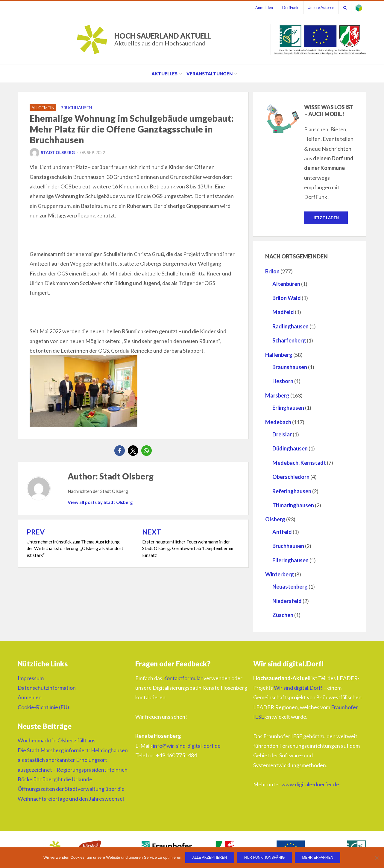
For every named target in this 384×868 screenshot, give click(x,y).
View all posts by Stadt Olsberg (100, 502)
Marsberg (277, 395)
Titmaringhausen (293, 505)
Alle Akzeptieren (210, 858)
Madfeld (283, 312)
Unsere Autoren (320, 7)
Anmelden (262, 7)
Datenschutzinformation (47, 688)
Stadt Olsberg (52, 152)
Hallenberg (279, 355)
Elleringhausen (290, 560)
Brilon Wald (287, 298)
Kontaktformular (183, 678)
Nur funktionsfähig (265, 858)
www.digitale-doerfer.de (310, 784)
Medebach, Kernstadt (299, 463)
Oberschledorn (291, 477)
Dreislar (282, 434)
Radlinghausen (290, 326)
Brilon (272, 272)
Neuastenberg (290, 587)
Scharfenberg (289, 341)
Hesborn (283, 381)
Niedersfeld (287, 601)
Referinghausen (292, 491)
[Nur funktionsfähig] (377, 858)
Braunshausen (290, 367)
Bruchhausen (76, 108)
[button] (120, 451)
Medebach (278, 422)
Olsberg (275, 520)
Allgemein (43, 108)
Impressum (31, 678)
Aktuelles (164, 74)
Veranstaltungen (210, 74)
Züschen (283, 615)
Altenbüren (286, 284)
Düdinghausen (290, 449)
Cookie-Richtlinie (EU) (43, 707)
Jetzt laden (326, 218)
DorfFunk (289, 7)
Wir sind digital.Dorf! (298, 688)
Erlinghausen (288, 408)
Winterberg (280, 574)
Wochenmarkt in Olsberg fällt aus (57, 741)
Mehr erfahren (318, 858)
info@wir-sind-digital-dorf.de (187, 746)
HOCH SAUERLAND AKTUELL (163, 39)
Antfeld (282, 532)
